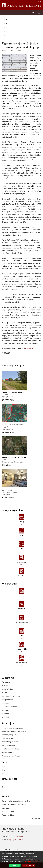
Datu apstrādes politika (11, 696)
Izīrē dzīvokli (21, 484)
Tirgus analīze (7, 738)
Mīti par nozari (7, 700)
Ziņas (12, 50)
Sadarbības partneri (9, 707)
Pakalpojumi (8, 723)
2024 (5, 28)
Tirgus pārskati (10, 779)
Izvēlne (34, 13)
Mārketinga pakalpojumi (11, 745)
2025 (5, 23)
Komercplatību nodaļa (10, 811)
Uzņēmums (8, 678)
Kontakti (6, 796)
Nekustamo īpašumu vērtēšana (14, 731)
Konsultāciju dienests (10, 742)
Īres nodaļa (6, 808)
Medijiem (5, 710)
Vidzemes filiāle (8, 815)
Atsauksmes (6, 714)
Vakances (5, 703)
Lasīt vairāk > (36, 818)
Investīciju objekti (9, 735)
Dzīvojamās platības (12, 510)
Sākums (4, 50)
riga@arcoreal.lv (16, 839)
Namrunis (6, 717)
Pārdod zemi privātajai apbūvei (21, 451)
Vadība (4, 693)
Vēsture (5, 686)
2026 (5, 20)
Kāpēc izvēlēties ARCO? (11, 756)
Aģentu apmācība (9, 752)
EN (39, 2)
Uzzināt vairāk (31, 861)
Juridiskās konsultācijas (11, 749)
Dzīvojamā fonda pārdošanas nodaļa (16, 801)
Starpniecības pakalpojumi (12, 728)
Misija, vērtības (8, 689)
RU (40, 2)
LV (37, 2)
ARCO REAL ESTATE (21, 5)
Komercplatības (10, 584)
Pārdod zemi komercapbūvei (21, 386)
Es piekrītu (15, 865)
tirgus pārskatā (31, 348)
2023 (5, 31)
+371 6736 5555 (16, 837)
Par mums (6, 682)
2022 (5, 35)
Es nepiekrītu (29, 865)
